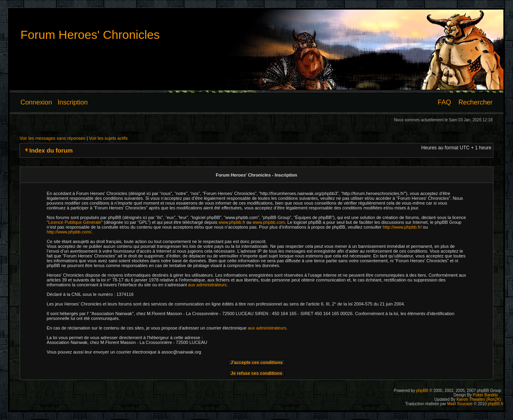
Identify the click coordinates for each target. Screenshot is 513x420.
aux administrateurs (207, 285)
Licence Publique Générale (75, 222)
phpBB (422, 391)
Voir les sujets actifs (108, 138)
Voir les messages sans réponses (53, 138)
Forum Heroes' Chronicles (90, 35)
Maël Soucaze (460, 404)
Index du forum (51, 150)
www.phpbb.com (269, 222)
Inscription (73, 102)
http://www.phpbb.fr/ (402, 227)
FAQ (444, 102)
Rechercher (476, 102)
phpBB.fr (496, 404)
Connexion (36, 102)
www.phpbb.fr (232, 222)
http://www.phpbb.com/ (69, 232)
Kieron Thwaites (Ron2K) (479, 399)
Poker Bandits (485, 395)
